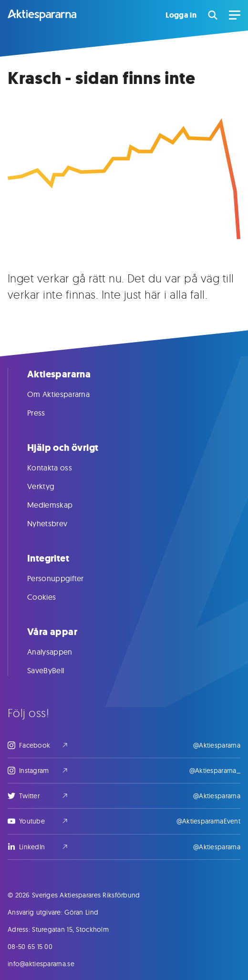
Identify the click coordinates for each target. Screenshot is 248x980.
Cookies (51, 597)
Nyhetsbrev (57, 523)
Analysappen (59, 652)
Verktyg (50, 486)
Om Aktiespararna (68, 394)
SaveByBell (55, 670)
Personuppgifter (65, 578)
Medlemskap (59, 505)
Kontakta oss (59, 468)
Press (46, 413)
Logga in (181, 15)
